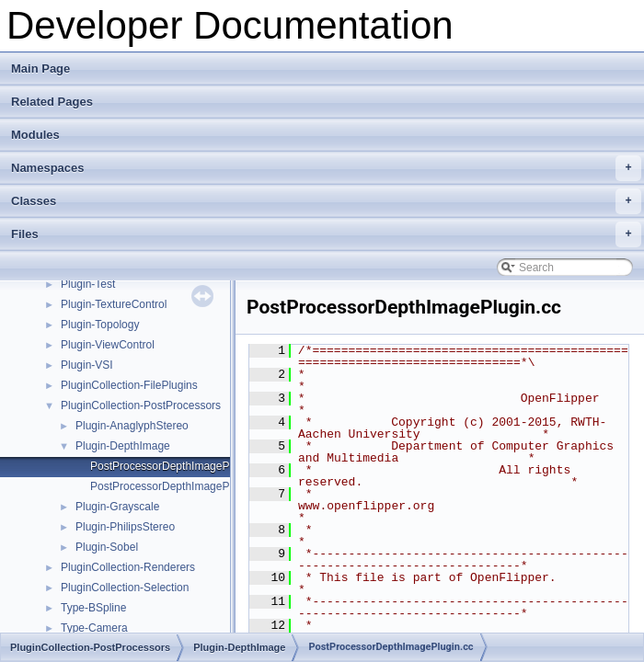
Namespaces (326, 168)
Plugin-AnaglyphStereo (132, 426)
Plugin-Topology (100, 325)
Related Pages (52, 102)
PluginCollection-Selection (125, 588)
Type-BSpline (93, 608)
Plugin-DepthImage (123, 446)
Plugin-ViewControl (108, 345)
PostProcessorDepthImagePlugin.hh (179, 486)
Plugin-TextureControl (114, 304)
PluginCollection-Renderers (128, 567)
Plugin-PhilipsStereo (125, 527)
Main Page (40, 68)
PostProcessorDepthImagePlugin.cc (178, 466)
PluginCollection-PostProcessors (141, 405)
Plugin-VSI (87, 365)
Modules (35, 135)
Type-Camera (94, 628)
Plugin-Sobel (107, 547)
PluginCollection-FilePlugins (129, 385)
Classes (326, 201)
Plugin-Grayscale (117, 507)
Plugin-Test (88, 284)
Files (326, 234)
